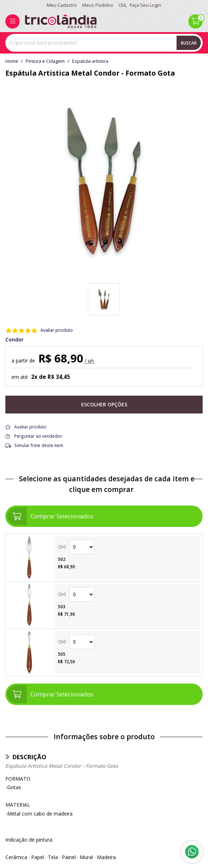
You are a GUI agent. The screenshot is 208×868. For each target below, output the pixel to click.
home (12, 61)
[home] (61, 21)
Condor (14, 340)
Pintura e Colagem (45, 61)
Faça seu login (145, 5)
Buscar (189, 43)
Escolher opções (104, 404)
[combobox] (104, 43)
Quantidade (82, 547)
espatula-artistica (90, 61)
